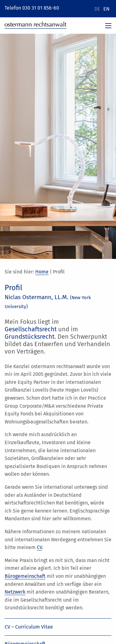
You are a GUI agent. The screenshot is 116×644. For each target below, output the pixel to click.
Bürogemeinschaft (25, 576)
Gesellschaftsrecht (31, 329)
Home (42, 272)
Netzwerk (15, 592)
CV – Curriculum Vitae (29, 627)
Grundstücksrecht (30, 337)
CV (39, 547)
